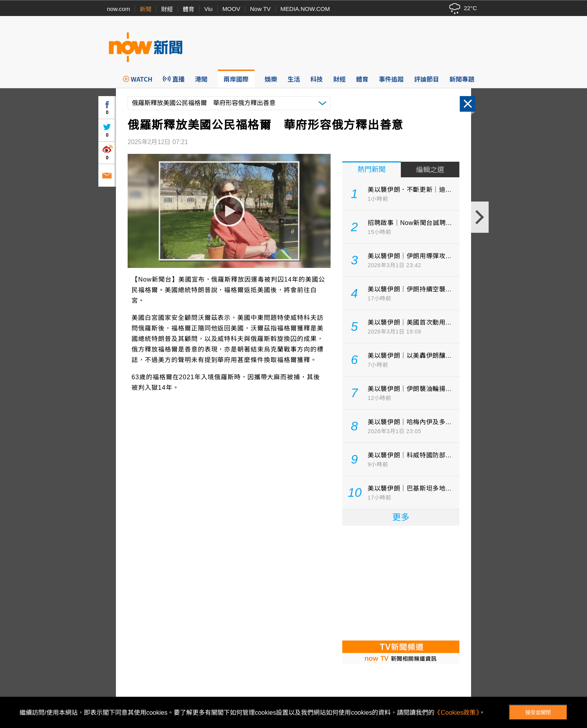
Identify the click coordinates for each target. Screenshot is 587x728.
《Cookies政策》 (457, 713)
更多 (401, 517)
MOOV (231, 9)
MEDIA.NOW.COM (305, 9)
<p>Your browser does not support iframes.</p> (401, 582)
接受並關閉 (538, 713)
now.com (118, 9)
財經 (167, 9)
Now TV (260, 9)
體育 (189, 9)
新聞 (146, 9)
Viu (208, 9)
